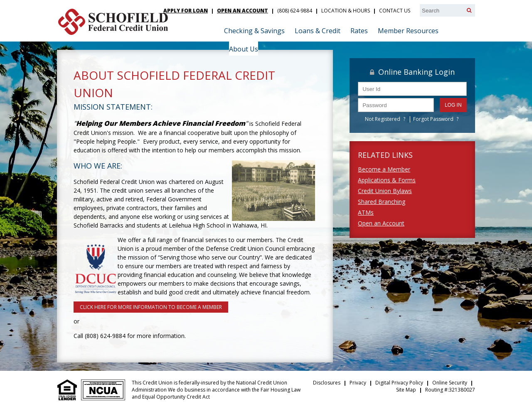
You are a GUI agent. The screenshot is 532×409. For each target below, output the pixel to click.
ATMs (366, 212)
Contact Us (395, 11)
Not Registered (383, 119)
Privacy (358, 383)
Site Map (406, 390)
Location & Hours (346, 11)
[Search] (469, 10)
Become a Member (384, 169)
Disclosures (327, 383)
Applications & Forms (387, 180)
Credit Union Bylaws (385, 191)
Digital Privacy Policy (399, 383)
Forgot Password (433, 119)
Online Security (450, 383)
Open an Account (381, 223)
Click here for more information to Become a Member (151, 307)
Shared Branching (382, 202)
